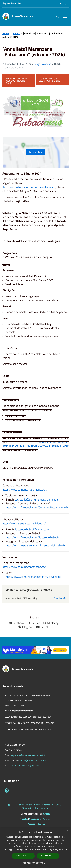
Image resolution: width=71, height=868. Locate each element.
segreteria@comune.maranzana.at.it (36, 500)
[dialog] (35, 848)
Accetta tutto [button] (23, 856)
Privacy (29, 805)
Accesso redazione (36, 824)
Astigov (47, 814)
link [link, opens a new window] (66, 849)
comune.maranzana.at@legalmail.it (25, 765)
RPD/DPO (57, 805)
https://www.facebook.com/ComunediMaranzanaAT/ (37, 507)
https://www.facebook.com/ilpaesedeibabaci (29, 187)
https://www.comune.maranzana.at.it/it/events (33, 577)
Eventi (16, 33)
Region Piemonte (11, 3)
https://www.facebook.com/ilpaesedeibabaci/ (32, 537)
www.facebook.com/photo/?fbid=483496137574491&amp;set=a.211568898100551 (36, 444)
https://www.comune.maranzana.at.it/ (25, 490)
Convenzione (35, 819)
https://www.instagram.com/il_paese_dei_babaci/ (35, 545)
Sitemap (46, 805)
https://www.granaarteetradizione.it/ (24, 523)
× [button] (67, 831)
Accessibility (18, 805)
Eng (62, 4)
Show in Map (35, 152)
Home (6, 33)
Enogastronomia (43, 64)
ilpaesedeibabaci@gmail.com (32, 529)
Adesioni (47, 819)
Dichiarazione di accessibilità (35, 808)
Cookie (37, 805)
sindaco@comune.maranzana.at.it (34, 760)
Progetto (24, 819)
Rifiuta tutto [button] (48, 856)
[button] (36, 863)
